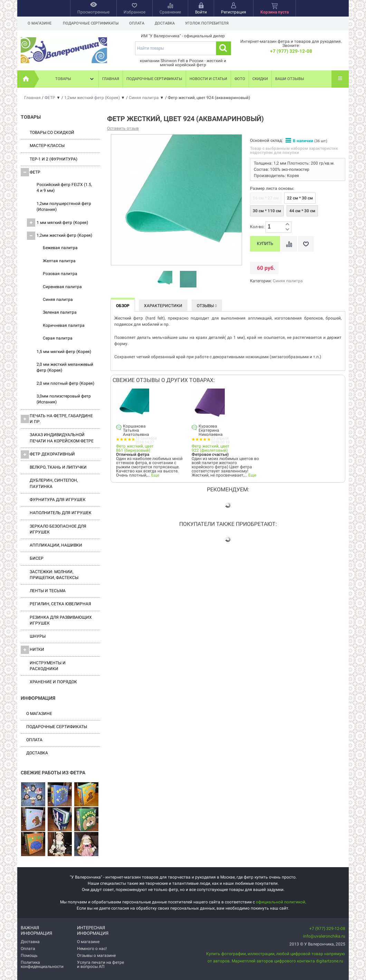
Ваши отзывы (290, 79)
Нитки (32, 650)
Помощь (29, 955)
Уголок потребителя (210, 23)
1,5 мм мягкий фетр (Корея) (64, 352)
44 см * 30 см (302, 211)
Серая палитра (58, 338)
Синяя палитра (58, 300)
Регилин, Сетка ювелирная (60, 604)
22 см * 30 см (300, 198)
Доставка (167, 23)
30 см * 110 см (267, 211)
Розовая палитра (60, 274)
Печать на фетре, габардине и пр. (57, 419)
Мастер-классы (47, 146)
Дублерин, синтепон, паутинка (54, 483)
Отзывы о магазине (96, 955)
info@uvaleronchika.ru (324, 936)
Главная (111, 79)
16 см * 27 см (266, 198)
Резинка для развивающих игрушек (61, 620)
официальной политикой (281, 902)
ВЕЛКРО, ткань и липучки (58, 467)
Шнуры (38, 636)
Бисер (37, 558)
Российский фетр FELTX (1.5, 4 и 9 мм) (64, 188)
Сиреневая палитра (62, 287)
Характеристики (163, 306)
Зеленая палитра (60, 312)
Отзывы (207, 306)
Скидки (260, 79)
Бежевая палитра (60, 248)
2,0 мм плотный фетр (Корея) (65, 383)
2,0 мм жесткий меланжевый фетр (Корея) (65, 367)
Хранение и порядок (53, 682)
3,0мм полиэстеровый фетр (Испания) (64, 399)
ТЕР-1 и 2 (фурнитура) (54, 159)
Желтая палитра (59, 261)
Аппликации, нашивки (56, 545)
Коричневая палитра (64, 325)
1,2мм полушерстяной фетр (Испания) (64, 207)
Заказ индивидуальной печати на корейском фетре (62, 438)
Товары (75, 79)
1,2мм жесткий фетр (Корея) (60, 236)
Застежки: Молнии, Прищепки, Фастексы (54, 575)
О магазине (40, 23)
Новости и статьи (208, 79)
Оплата (138, 23)
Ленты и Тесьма (48, 591)
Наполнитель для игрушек (61, 513)
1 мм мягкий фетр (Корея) (57, 223)
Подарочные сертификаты (91, 23)
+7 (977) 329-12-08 (291, 51)
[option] (164, 280)
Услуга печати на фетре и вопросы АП (100, 964)
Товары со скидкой (52, 133)
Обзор (123, 306)
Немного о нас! (92, 949)
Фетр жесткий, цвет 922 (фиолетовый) (210, 448)
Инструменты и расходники (48, 666)
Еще (155, 475)
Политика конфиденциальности (42, 964)
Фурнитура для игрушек (58, 500)
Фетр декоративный (48, 454)
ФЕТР (31, 172)
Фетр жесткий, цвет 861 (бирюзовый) (135, 448)
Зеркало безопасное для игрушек (58, 529)
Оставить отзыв (123, 128)
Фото (240, 79)
